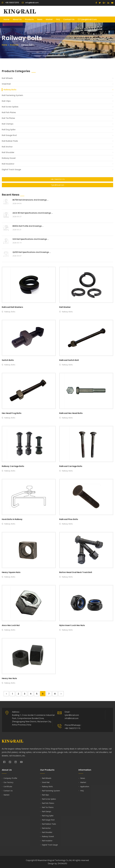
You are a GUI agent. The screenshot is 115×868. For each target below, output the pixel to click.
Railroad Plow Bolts (69, 519)
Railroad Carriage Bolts (71, 466)
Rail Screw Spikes (10, 107)
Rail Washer (65, 307)
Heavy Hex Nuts (9, 678)
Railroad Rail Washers (12, 307)
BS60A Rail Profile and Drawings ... (28, 226)
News (40, 19)
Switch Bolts (8, 360)
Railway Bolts (10, 90)
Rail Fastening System (12, 95)
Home (6, 19)
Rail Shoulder (8, 152)
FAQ (58, 19)
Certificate (8, 786)
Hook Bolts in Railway (12, 519)
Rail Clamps (8, 124)
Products (29, 19)
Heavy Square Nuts (11, 572)
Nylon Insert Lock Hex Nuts (72, 625)
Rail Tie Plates (8, 118)
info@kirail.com (30, 3)
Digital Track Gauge (11, 170)
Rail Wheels (7, 78)
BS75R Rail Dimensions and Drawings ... (30, 200)
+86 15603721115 (10, 3)
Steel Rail (6, 84)
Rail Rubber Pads (10, 141)
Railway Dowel (9, 158)
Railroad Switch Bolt (69, 360)
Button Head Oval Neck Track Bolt (76, 572)
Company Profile (10, 778)
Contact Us (69, 19)
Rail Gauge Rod (9, 135)
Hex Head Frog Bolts (12, 413)
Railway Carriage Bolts (13, 466)
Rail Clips (6, 101)
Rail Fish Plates (9, 112)
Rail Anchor (7, 147)
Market (49, 19)
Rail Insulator (8, 164)
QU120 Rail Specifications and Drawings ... (32, 252)
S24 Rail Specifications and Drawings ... (31, 239)
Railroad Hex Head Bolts (71, 413)
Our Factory (8, 782)
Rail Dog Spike (9, 130)
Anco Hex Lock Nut (11, 625)
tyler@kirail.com (87, 19)
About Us (17, 19)
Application (85, 786)
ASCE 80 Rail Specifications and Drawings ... (33, 213)
